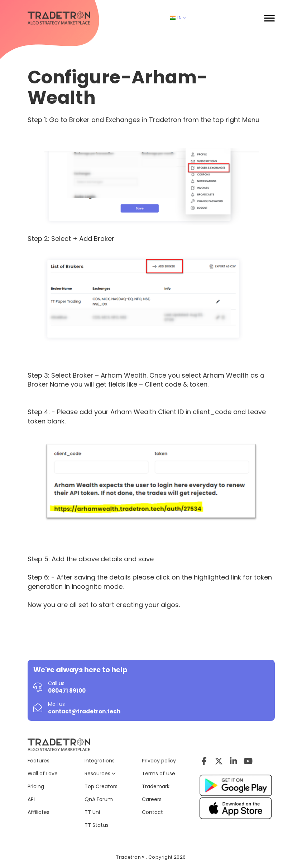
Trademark (156, 786)
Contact (152, 812)
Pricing (36, 786)
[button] (269, 18)
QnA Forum (99, 799)
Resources (100, 774)
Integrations (100, 761)
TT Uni (92, 812)
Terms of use (159, 774)
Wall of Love (43, 774)
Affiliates (39, 812)
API (31, 799)
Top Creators (101, 786)
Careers (152, 799)
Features (39, 761)
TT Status (97, 825)
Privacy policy (159, 761)
